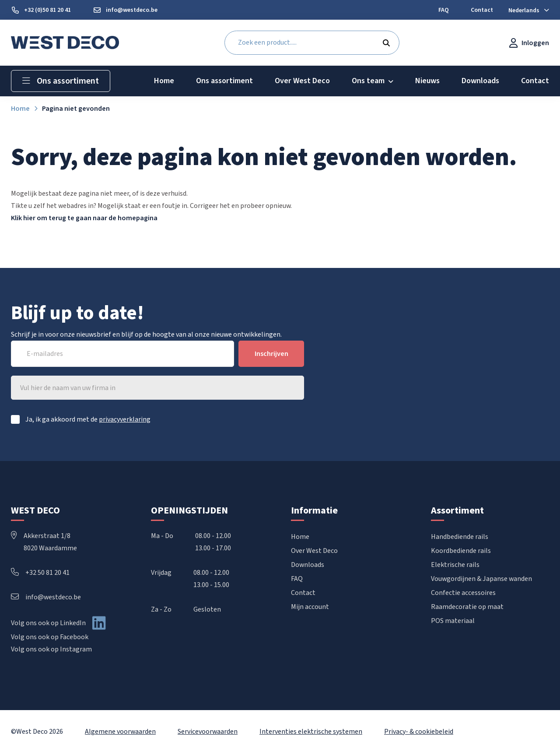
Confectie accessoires (463, 593)
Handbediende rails (460, 537)
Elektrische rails (455, 565)
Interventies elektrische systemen (311, 732)
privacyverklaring (125, 419)
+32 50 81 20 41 (40, 573)
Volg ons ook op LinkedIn (48, 623)
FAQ (297, 579)
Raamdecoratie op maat (467, 607)
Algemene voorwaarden (120, 732)
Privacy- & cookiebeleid (419, 732)
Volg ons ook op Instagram (51, 649)
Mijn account (310, 607)
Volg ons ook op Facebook (50, 637)
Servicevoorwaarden (208, 732)
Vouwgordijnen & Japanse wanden (481, 579)
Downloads (308, 565)
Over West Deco (314, 551)
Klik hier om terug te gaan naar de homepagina (84, 218)
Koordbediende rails (461, 551)
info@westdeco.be (46, 597)
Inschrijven (271, 354)
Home (300, 537)
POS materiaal (453, 621)
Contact (303, 593)
